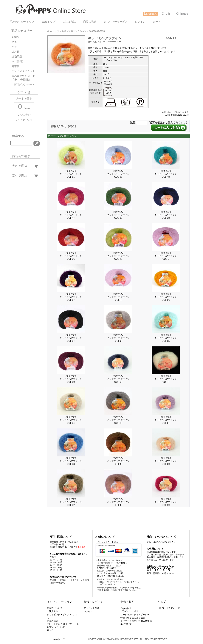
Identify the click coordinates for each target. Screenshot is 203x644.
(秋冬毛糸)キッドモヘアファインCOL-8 (118, 502)
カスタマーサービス (116, 22)
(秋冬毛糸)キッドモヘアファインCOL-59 (166, 502)
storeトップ (48, 22)
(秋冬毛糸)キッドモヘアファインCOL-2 (166, 379)
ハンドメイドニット (23, 71)
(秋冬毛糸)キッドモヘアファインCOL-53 (71, 461)
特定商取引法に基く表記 (133, 618)
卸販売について (55, 608)
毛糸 (14, 42)
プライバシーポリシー (132, 611)
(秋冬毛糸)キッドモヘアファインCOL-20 (71, 379)
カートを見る (24, 99)
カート (157, 22)
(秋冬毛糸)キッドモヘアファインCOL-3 (118, 338)
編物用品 (17, 57)
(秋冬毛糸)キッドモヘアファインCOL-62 (118, 379)
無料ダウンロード (23, 85)
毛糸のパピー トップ (22, 22)
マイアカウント (24, 120)
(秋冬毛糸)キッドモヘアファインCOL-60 (166, 461)
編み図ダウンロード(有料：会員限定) (23, 78)
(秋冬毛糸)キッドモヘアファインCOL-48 (166, 174)
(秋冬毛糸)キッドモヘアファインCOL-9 (118, 461)
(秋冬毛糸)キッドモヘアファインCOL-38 (166, 215)
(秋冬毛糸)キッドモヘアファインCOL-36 (71, 256)
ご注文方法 (69, 22)
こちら (158, 542)
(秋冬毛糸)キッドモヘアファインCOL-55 (166, 338)
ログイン (140, 22)
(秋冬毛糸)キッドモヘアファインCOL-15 (118, 420)
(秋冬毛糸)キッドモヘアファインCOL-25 (118, 174)
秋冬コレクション (78, 31)
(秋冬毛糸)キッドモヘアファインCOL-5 (166, 256)
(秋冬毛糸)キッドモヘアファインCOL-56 (166, 297)
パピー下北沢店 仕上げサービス (63, 624)
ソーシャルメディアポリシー (135, 615)
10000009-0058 (97, 31)
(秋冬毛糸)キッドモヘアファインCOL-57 (71, 297)
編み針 (16, 52)
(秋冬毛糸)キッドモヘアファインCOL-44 (71, 215)
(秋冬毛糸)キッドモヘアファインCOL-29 (118, 256)
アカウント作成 (92, 608)
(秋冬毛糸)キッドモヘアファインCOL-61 (166, 420)
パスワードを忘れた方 (169, 608)
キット (16, 47)
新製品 (16, 37)
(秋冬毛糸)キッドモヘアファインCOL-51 (71, 174)
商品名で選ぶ (21, 156)
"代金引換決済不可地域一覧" (109, 590)
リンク (50, 630)
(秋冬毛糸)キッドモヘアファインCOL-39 (118, 215)
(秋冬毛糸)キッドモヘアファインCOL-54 (71, 420)
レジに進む (24, 115)
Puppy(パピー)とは (130, 608)
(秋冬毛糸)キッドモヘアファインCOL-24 (71, 338)
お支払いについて (56, 627)
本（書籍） (18, 61)
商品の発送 (90, 22)
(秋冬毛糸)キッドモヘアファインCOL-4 (118, 297)
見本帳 (16, 66)
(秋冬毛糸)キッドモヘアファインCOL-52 (71, 502)
